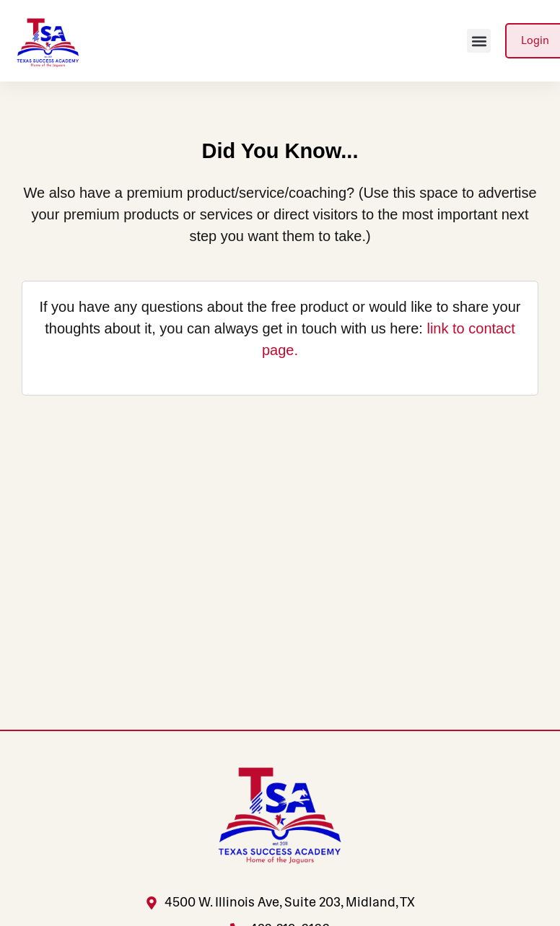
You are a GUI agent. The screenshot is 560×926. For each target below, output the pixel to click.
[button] (479, 41)
